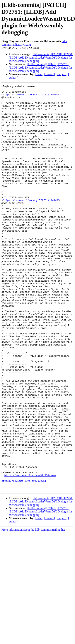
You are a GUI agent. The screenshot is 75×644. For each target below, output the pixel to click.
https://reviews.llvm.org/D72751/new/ (30, 544)
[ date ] (39, 74)
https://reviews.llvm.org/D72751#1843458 (31, 220)
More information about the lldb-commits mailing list (33, 601)
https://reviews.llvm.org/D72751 (24, 550)
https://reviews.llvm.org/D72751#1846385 (31, 97)
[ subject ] (62, 74)
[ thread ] (49, 74)
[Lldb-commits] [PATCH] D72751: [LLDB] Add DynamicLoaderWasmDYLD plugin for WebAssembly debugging (41, 58)
